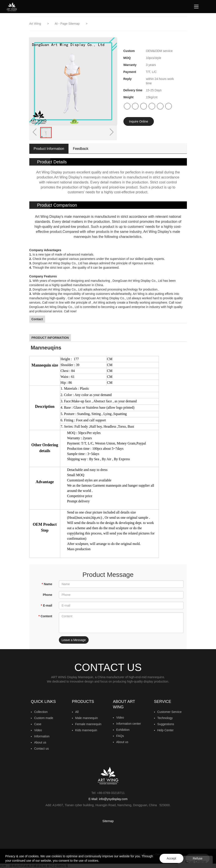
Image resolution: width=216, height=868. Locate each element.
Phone (48, 595)
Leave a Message (74, 640)
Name (47, 584)
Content (45, 616)
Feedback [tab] (81, 149)
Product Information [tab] (49, 149)
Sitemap (108, 821)
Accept (171, 858)
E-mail (46, 605)
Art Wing (36, 24)
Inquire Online (139, 121)
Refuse (198, 858)
